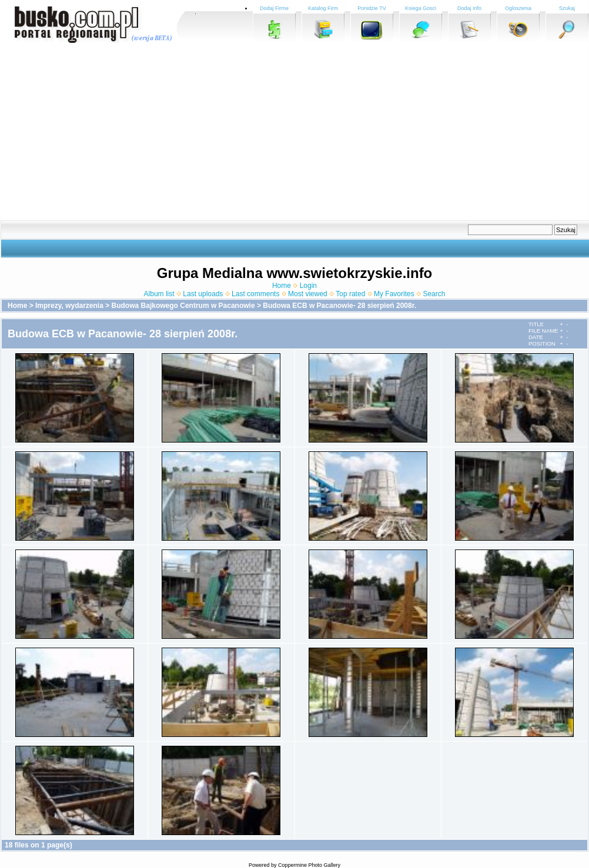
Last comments (255, 294)
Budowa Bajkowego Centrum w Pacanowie (183, 306)
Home (282, 286)
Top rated (350, 294)
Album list (159, 294)
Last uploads (203, 294)
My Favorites (394, 294)
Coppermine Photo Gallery (309, 865)
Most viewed (308, 294)
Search (434, 294)
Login (308, 286)
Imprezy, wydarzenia (69, 306)
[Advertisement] (263, 132)
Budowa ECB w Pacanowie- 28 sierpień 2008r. (339, 306)
